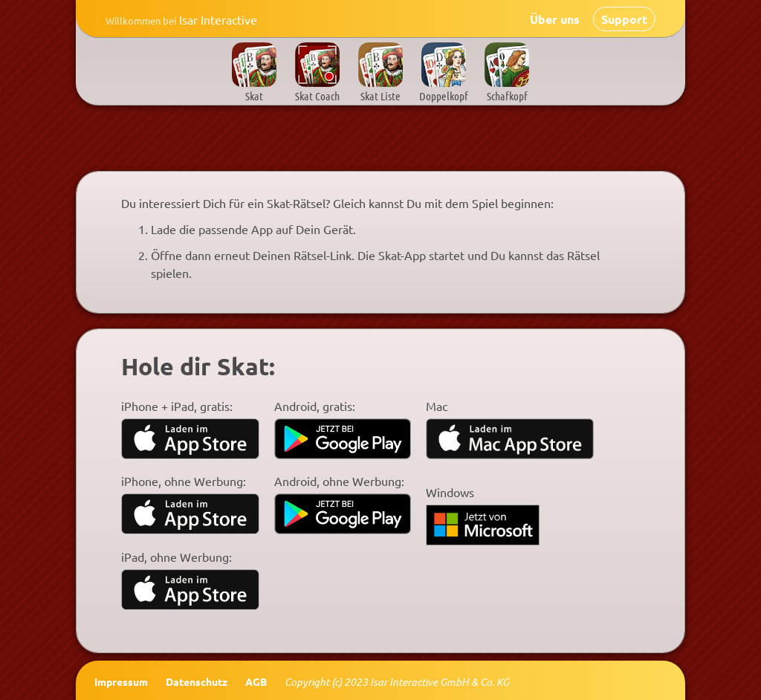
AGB (256, 681)
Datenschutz (197, 681)
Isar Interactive (186, 19)
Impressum (121, 681)
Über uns (555, 19)
